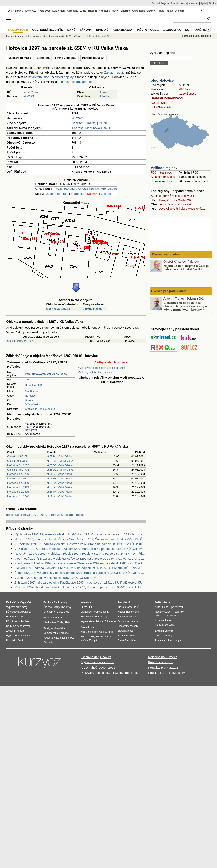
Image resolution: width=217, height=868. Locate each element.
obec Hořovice (162, 80)
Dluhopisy (86, 612)
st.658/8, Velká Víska (59, 479)
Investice (86, 602)
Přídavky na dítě (15, 617)
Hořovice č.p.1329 (18, 483)
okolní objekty (64, 77)
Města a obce (148, 30)
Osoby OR (187, 196)
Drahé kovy (87, 627)
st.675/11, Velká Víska (60, 461)
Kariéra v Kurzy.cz (161, 662)
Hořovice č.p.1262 (18, 465)
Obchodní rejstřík (161, 3)
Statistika (43, 58)
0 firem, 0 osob (92, 309)
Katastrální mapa (20, 58)
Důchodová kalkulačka (19, 612)
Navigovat (31, 430)
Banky (47, 602)
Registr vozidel (163, 612)
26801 (29, 380)
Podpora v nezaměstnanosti (59, 638)
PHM (91, 637)
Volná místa (59, 618)
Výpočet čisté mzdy (17, 607)
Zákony (151, 11)
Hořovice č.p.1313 (18, 487)
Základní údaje (114, 72)
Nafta (108, 637)
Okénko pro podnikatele (169, 291)
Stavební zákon (126, 636)
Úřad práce (49, 622)
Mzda (60, 622)
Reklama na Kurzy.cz (163, 657)
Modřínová (31, 391)
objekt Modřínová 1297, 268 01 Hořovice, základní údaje (45, 515)
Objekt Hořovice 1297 (20, 341)
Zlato (83, 11)
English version (164, 631)
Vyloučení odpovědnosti (98, 662)
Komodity (72, 11)
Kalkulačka (138, 11)
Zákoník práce (126, 631)
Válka (170, 11)
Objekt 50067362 (17, 461)
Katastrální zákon (162, 181)
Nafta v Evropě (89, 640)
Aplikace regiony (164, 168)
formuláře (130, 640)
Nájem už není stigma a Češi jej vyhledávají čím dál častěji (187, 268)
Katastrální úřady (127, 617)
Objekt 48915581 (17, 479)
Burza (84, 607)
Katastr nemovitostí (167, 98)
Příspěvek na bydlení (18, 621)
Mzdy (104, 617)
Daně (72, 30)
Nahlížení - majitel (84, 123)
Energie (125, 11)
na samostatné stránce (77, 82)
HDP (98, 617)
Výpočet (26, 602)
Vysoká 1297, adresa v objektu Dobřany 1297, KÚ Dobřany (55, 578)
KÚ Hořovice (159, 103)
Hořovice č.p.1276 (18, 496)
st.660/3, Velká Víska (59, 496)
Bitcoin (92, 11)
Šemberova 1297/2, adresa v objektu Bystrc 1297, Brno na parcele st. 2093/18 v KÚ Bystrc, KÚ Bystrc (80, 573)
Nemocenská (51, 633)
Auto (158, 607)
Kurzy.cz (10, 36)
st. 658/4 (29, 96)
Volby (158, 625)
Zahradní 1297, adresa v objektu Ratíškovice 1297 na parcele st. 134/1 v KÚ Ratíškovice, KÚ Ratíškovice (80, 582)
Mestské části (197, 209)
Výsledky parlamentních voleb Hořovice (101, 368)
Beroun (29, 400)
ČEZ (92, 607)
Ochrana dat (90, 657)
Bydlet (204, 3)
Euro (59, 612)
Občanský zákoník (128, 626)
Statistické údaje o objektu (41, 409)
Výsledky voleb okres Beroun (95, 372)
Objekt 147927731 (18, 470)
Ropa (84, 637)
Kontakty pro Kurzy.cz (163, 668)
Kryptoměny (87, 621)
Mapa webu (169, 625)
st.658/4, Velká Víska (59, 456)
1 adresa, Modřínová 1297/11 (92, 128)
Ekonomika (172, 30)
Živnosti (175, 196)
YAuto (184, 3)
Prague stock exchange (168, 640)
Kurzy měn (58, 11)
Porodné (64, 633)
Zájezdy (175, 3)
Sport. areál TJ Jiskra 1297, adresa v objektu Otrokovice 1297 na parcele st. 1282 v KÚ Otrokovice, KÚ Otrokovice (80, 563)
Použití (153, 673)
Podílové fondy (101, 612)
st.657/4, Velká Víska (59, 492)
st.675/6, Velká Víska (59, 465)
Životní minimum (15, 631)
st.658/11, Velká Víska (60, 470)
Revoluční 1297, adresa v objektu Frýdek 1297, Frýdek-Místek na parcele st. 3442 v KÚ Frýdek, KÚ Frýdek (80, 553)
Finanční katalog (164, 620)
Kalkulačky (123, 30)
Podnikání (124, 602)
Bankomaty (60, 602)
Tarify (115, 11)
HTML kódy (177, 673)
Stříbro (109, 632)
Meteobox (194, 3)
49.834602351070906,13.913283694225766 (86, 189)
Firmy (165, 196)
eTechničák (170, 616)
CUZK (103, 123)
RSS (163, 673)
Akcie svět (44, 11)
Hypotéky (104, 11)
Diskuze (180, 11)
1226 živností (188, 94)
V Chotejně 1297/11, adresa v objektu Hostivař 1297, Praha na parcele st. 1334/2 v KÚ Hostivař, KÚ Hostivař (80, 544)
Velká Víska (31, 92)
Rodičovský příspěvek (18, 626)
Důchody (48, 642)
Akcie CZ (30, 11)
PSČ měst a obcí (162, 172)
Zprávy (19, 11)
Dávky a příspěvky (54, 628)
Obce (162, 209)
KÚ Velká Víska (161, 107)
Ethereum (110, 621)
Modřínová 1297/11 (58, 309)
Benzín (100, 637)
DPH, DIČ (102, 30)
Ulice (169, 209)
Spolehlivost (176, 607)
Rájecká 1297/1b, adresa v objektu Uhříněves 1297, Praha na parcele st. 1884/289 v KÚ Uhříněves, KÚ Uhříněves (80, 587)
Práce (161, 11)
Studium (213, 3)
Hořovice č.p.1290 (18, 474)
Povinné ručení (14, 640)
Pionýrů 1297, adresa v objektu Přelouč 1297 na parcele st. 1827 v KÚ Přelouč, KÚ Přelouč (77, 568)
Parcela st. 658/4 (93, 58)
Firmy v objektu (66, 58)
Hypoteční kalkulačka (18, 636)
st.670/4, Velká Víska (59, 483)
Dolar (66, 612)
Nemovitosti (23, 36)
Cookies (106, 657)
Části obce (180, 209)
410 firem (185, 89)
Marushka (78, 194)
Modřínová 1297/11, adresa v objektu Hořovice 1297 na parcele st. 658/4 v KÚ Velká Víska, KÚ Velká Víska (80, 558)
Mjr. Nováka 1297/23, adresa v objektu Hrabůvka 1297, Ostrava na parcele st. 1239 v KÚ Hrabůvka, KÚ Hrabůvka (80, 534)
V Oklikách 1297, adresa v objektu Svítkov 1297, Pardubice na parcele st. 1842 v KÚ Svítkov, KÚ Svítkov (80, 549)
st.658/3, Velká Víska (59, 474)
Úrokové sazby (51, 607)
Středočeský (32, 404)
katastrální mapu (40, 77)
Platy (67, 622)
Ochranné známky (200, 30)
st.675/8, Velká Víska (59, 487)
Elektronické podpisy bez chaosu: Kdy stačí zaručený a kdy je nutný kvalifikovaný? (185, 306)
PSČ (137, 607)
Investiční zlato (96, 632)
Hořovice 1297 (34, 385)
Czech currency (164, 636)
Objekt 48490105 (17, 456)
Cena (165, 607)
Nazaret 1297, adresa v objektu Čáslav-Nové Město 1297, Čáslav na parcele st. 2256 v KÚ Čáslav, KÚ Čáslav (80, 539)
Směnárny (49, 612)
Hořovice (104, 92)
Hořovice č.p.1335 (18, 492)
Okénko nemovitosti (166, 254)
